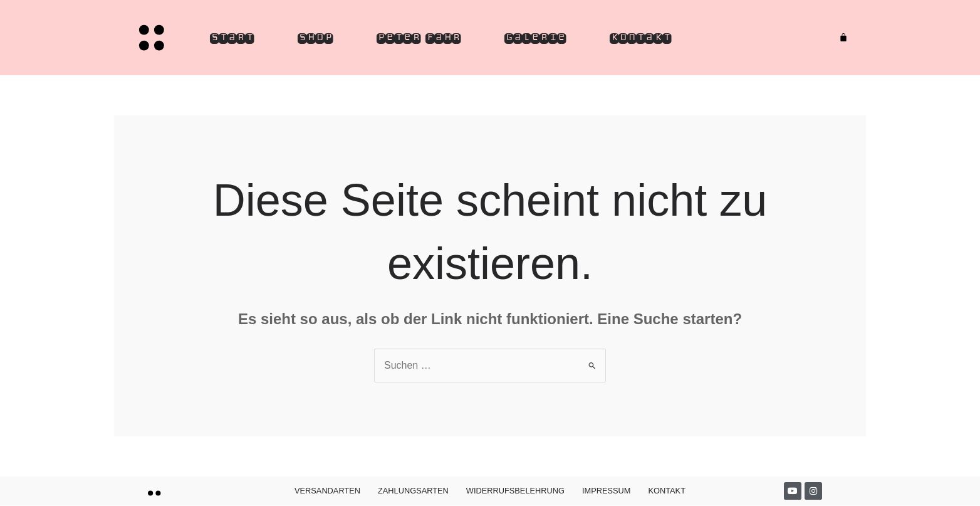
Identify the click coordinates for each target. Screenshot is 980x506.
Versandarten (327, 491)
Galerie (535, 38)
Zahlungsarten (413, 491)
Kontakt (640, 38)
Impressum (607, 491)
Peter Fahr (419, 38)
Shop (315, 38)
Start (232, 38)
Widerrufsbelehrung (515, 491)
